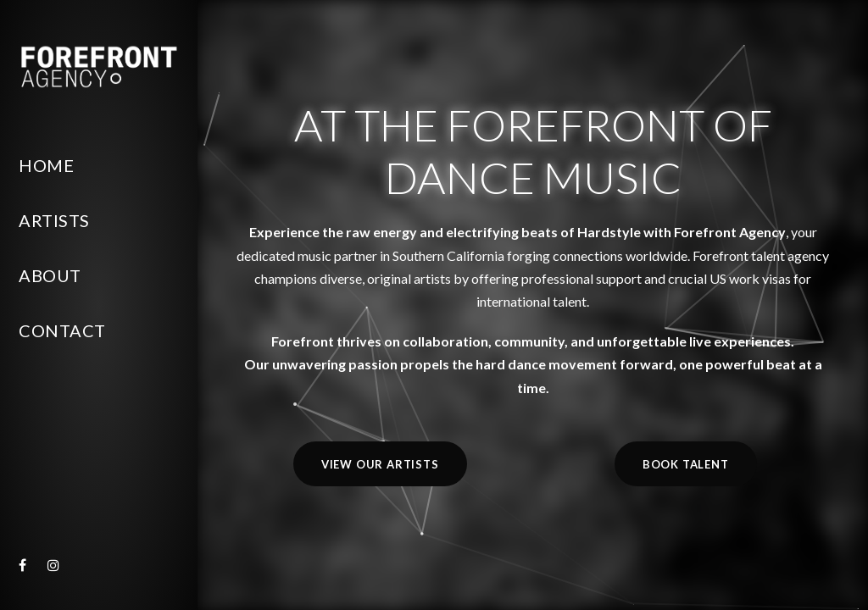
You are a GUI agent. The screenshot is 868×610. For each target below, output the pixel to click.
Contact (62, 330)
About (50, 275)
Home (46, 165)
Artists (54, 220)
